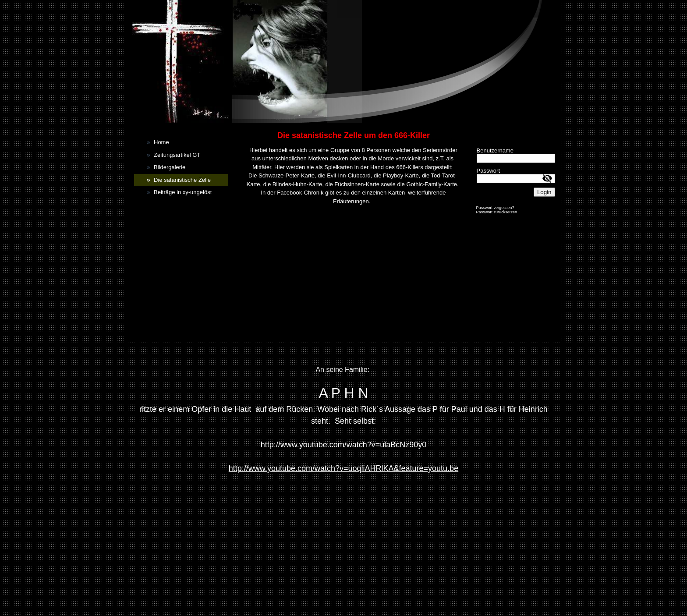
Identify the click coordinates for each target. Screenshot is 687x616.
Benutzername (495, 150)
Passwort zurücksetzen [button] (497, 212)
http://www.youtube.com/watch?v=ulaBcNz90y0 (344, 445)
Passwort (488, 171)
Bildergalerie (170, 167)
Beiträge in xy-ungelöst (183, 192)
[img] (343, 62)
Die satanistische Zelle (182, 180)
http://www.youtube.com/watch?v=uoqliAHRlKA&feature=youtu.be (343, 468)
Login (544, 192)
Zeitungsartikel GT (177, 155)
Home (161, 142)
